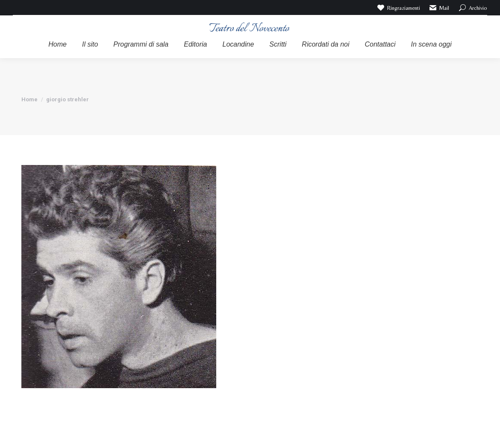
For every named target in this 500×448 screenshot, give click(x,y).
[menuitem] (57, 44)
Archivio (472, 8)
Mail (439, 8)
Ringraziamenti (398, 8)
